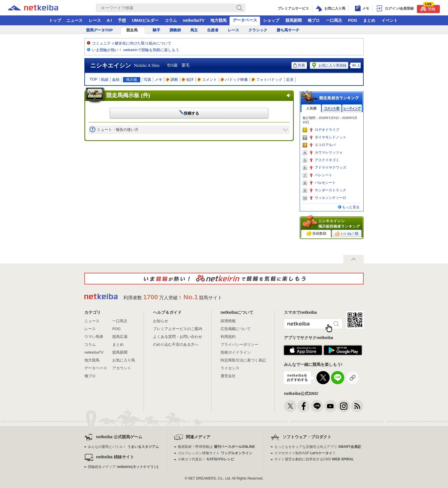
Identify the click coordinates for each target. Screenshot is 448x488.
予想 (122, 20)
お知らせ (161, 321)
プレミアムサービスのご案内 (178, 329)
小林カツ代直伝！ (206, 459)
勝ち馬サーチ (288, 30)
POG (352, 20)
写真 (147, 80)
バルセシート (325, 183)
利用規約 (228, 337)
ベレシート (323, 175)
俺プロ (314, 20)
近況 (290, 80)
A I (109, 20)
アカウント (122, 368)
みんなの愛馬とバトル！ (123, 447)
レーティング (352, 108)
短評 (188, 80)
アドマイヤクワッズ (330, 168)
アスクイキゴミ (327, 160)
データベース (245, 20)
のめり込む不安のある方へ (176, 344)
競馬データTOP (99, 30)
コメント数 (332, 108)
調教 (172, 80)
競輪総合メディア (123, 467)
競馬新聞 (294, 20)
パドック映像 (234, 80)
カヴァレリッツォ (329, 152)
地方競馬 (218, 20)
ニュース (74, 20)
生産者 (213, 30)
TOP (94, 79)
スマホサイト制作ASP (305, 453)
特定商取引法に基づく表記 (243, 360)
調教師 (175, 30)
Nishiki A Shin (147, 65)
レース (95, 20)
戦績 (105, 80)
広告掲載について (236, 329)
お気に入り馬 (124, 360)
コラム (171, 20)
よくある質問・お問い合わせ (178, 337)
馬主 (194, 30)
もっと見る (351, 207)
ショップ (271, 20)
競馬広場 (120, 337)
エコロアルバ (325, 145)
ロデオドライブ (327, 130)
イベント (390, 20)
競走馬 (132, 30)
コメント (207, 80)
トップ (55, 20)
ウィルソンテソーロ (330, 198)
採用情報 (228, 321)
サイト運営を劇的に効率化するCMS (314, 459)
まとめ (369, 20)
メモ (159, 80)
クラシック (258, 30)
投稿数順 (316, 234)
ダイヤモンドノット (330, 137)
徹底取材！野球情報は (216, 447)
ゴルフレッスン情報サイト (215, 453)
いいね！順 (347, 234)
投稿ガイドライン (236, 352)
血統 (116, 80)
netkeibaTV (194, 20)
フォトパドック (267, 80)
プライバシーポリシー (239, 344)
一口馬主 (334, 20)
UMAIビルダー (145, 20)
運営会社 (228, 376)
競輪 (428, 8)
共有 (299, 65)
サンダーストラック (330, 190)
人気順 (311, 108)
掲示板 (132, 80)
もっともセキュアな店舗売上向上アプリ (318, 447)
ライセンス (230, 368)
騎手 (157, 30)
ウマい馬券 (94, 337)
